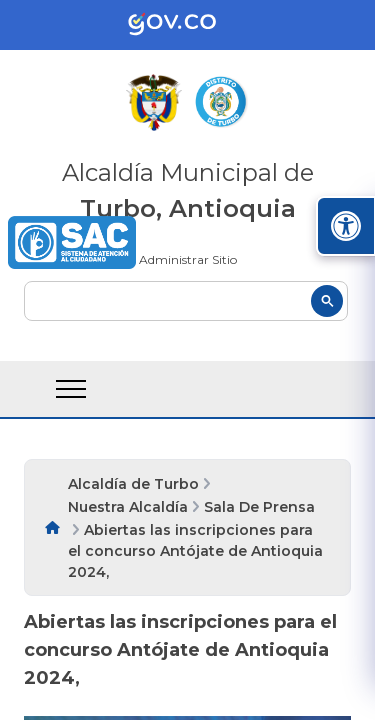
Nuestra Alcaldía (128, 507)
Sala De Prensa (259, 507)
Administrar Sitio (188, 259)
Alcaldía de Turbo (133, 484)
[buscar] (186, 301)
